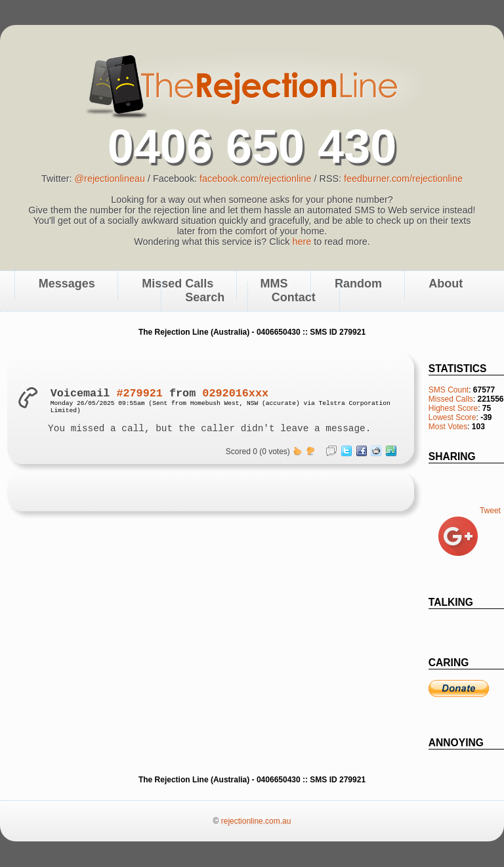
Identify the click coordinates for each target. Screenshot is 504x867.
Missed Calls (451, 399)
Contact (294, 298)
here (302, 242)
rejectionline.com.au (256, 821)
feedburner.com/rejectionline (403, 179)
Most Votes (448, 427)
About (446, 284)
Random (358, 284)
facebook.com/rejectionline (255, 179)
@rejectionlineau (109, 179)
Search (205, 298)
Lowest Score (452, 417)
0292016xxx (235, 393)
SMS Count (449, 390)
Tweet (490, 511)
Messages (67, 284)
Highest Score (453, 408)
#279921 (139, 393)
